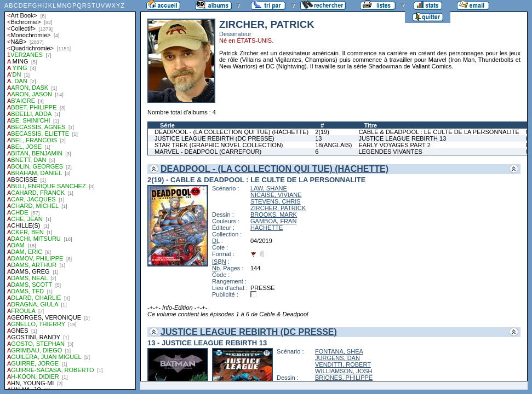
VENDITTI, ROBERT (343, 364)
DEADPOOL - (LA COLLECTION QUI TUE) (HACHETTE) (231, 132)
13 (318, 138)
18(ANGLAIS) (333, 145)
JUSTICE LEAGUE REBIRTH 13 (402, 138)
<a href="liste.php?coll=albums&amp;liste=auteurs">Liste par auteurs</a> (70, 195)
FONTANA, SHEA (339, 351)
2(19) (322, 132)
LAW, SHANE (269, 188)
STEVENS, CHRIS (276, 201)
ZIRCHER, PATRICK (278, 208)
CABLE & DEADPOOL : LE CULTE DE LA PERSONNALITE (439, 132)
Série (167, 125)
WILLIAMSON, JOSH (344, 371)
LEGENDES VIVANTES (390, 152)
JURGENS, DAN (337, 358)
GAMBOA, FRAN (273, 221)
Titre (370, 125)
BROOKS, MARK (274, 215)
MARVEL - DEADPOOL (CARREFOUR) (208, 152)
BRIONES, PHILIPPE (344, 378)
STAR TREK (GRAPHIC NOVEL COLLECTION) (219, 145)
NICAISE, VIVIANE (276, 195)
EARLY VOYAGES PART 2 (394, 145)
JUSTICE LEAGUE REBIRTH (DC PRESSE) (214, 138)
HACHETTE (267, 228)
